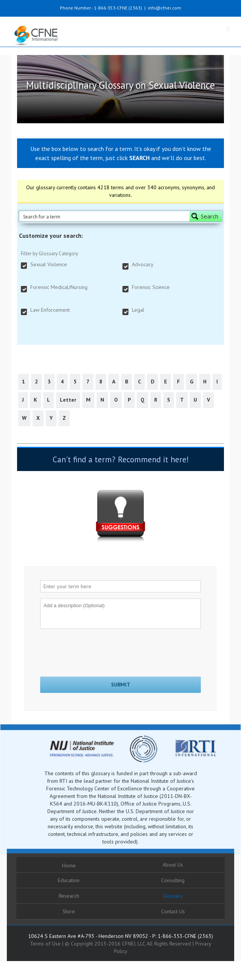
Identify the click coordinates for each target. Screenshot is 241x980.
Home (69, 865)
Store (69, 911)
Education (69, 880)
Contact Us (173, 911)
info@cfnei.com (164, 8)
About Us (173, 865)
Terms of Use (45, 944)
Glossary (173, 896)
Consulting (173, 880)
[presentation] (98, 650)
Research (69, 896)
